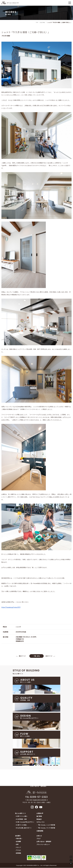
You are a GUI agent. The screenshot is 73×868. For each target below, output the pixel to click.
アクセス (18, 850)
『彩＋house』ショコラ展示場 (46, 825)
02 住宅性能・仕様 (21, 819)
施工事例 (39, 816)
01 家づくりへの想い (22, 816)
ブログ (38, 839)
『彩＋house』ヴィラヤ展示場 (46, 828)
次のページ (49, 656)
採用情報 (18, 853)
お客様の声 (40, 814)
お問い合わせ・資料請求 (44, 842)
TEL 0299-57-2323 (36, 797)
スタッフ (18, 848)
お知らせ (39, 836)
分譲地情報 (40, 831)
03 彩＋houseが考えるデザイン (25, 822)
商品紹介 (39, 819)
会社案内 (18, 836)
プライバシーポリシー (43, 845)
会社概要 (18, 842)
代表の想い (19, 839)
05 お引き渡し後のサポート (24, 828)
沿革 (17, 845)
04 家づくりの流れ (21, 825)
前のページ (22, 656)
